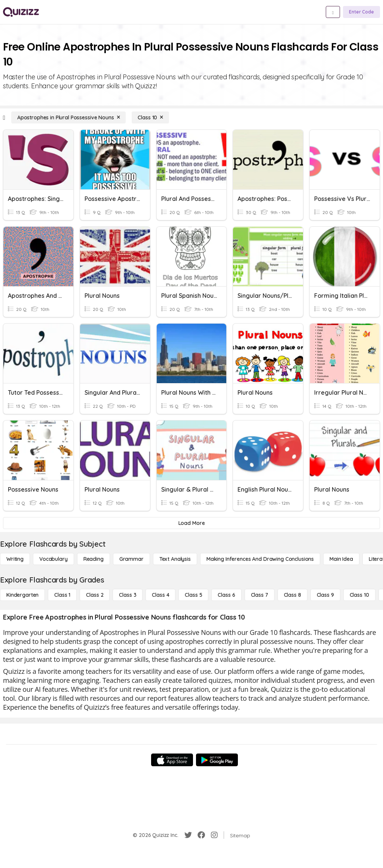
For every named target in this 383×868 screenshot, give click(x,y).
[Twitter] (188, 835)
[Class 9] (325, 595)
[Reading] (94, 559)
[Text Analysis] (175, 559)
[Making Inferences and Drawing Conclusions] (260, 559)
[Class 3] (128, 595)
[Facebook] (201, 835)
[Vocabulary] (53, 559)
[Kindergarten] (22, 595)
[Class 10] (150, 117)
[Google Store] (217, 760)
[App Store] (172, 760)
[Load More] (191, 523)
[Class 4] (160, 595)
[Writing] (15, 559)
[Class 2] (95, 595)
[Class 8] (292, 595)
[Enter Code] (361, 12)
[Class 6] (226, 595)
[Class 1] (62, 595)
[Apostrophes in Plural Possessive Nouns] (69, 117)
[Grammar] (131, 559)
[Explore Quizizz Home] (21, 12)
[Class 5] (193, 595)
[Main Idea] (341, 559)
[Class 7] (260, 595)
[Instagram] (214, 835)
